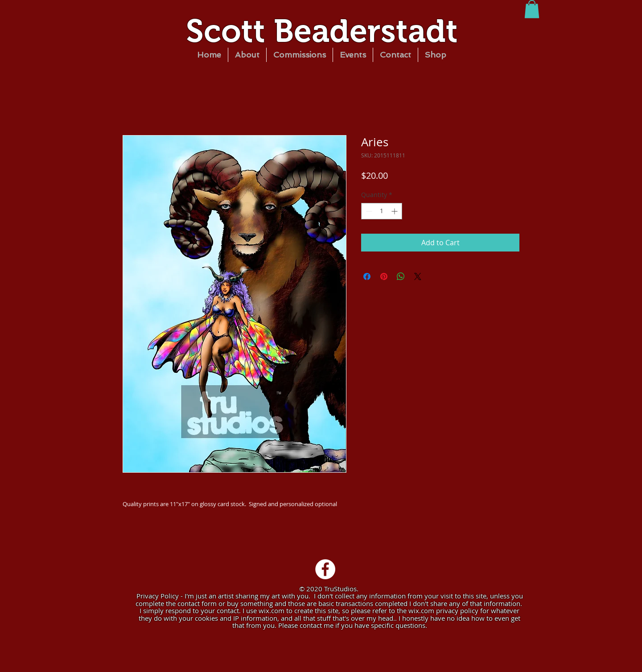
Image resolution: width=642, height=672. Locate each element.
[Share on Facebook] (367, 276)
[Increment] (395, 211)
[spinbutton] (382, 211)
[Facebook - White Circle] (325, 569)
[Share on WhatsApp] (401, 276)
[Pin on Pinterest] (384, 276)
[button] (532, 9)
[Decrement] (368, 211)
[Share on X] (418, 276)
